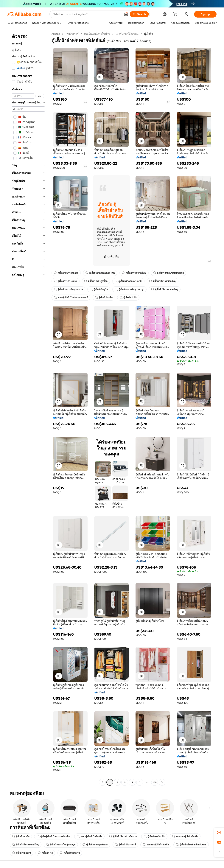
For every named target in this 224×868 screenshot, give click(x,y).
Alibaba (56, 34)
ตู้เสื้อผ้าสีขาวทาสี (125, 845)
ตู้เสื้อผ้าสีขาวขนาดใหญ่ (163, 281)
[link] (219, 833)
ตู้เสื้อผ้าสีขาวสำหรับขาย (123, 836)
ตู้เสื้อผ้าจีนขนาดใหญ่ (134, 273)
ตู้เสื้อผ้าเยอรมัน (21, 853)
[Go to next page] (162, 782)
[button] (126, 14)
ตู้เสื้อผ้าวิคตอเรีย (70, 853)
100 (155, 782)
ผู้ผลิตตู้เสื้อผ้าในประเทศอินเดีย (53, 836)
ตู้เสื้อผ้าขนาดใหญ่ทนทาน (68, 289)
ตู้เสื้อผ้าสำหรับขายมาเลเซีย (168, 273)
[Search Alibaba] (87, 14)
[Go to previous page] (102, 782)
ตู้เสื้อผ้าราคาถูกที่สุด (96, 281)
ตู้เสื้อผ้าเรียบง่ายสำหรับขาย (191, 845)
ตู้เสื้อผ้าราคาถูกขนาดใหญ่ (100, 273)
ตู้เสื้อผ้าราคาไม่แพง (66, 281)
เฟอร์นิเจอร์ (72, 34)
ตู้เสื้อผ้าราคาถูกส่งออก (95, 845)
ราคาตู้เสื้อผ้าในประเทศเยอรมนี (71, 298)
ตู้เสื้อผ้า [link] (148, 34)
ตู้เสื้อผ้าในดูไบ (99, 289)
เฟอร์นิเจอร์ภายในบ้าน (97, 34)
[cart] (176, 15)
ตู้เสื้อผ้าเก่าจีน (128, 298)
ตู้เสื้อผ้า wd (45, 853)
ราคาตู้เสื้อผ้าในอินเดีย (89, 836)
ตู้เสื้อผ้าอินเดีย (104, 298)
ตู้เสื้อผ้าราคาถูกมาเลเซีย (128, 281)
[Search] (139, 14)
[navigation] (28, 409)
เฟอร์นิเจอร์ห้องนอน (127, 34)
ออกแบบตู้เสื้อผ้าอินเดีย (185, 836)
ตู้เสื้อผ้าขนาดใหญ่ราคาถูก (129, 289)
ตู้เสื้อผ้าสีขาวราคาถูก (66, 273)
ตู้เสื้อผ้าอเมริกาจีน (154, 836)
